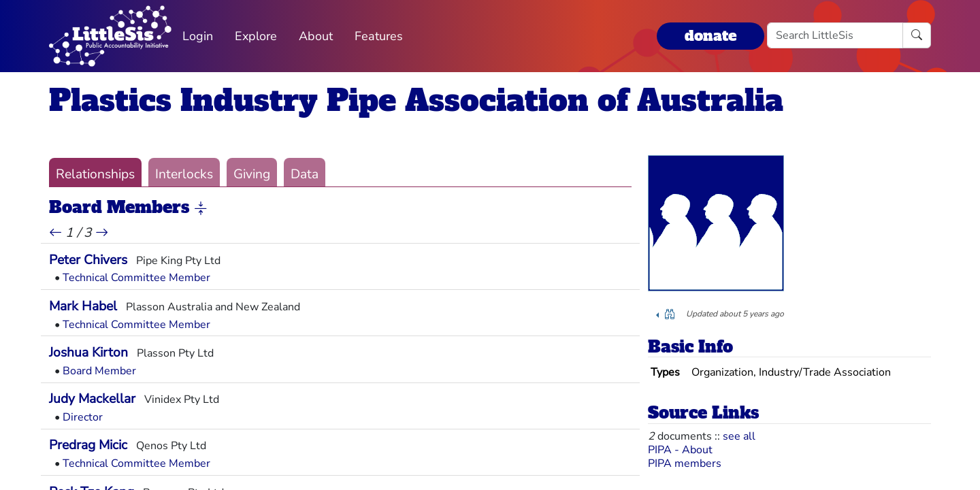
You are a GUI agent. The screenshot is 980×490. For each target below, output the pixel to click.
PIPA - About (680, 450)
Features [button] (379, 36)
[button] (201, 208)
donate (710, 36)
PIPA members (685, 463)
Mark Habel (83, 306)
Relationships (95, 174)
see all (739, 436)
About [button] (316, 36)
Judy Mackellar (92, 399)
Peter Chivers (88, 260)
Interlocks (184, 174)
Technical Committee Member (136, 278)
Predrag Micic (88, 445)
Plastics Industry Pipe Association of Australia (416, 100)
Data (305, 174)
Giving (252, 174)
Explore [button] (256, 36)
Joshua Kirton (88, 353)
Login (198, 36)
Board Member (99, 371)
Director (83, 417)
